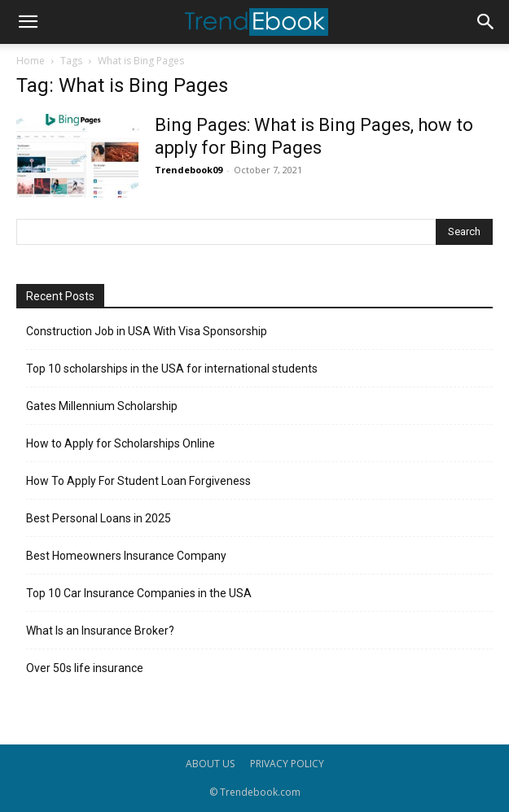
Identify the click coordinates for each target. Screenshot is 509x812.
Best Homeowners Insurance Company (126, 556)
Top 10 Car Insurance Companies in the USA (139, 593)
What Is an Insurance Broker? (100, 631)
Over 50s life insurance (85, 668)
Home (31, 61)
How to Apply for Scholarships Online (121, 443)
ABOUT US (210, 764)
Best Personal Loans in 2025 (99, 518)
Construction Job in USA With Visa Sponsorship (147, 331)
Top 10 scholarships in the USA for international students (172, 369)
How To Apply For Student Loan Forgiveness (138, 481)
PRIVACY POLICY (287, 764)
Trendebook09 (189, 170)
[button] (28, 22)
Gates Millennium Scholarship (102, 406)
